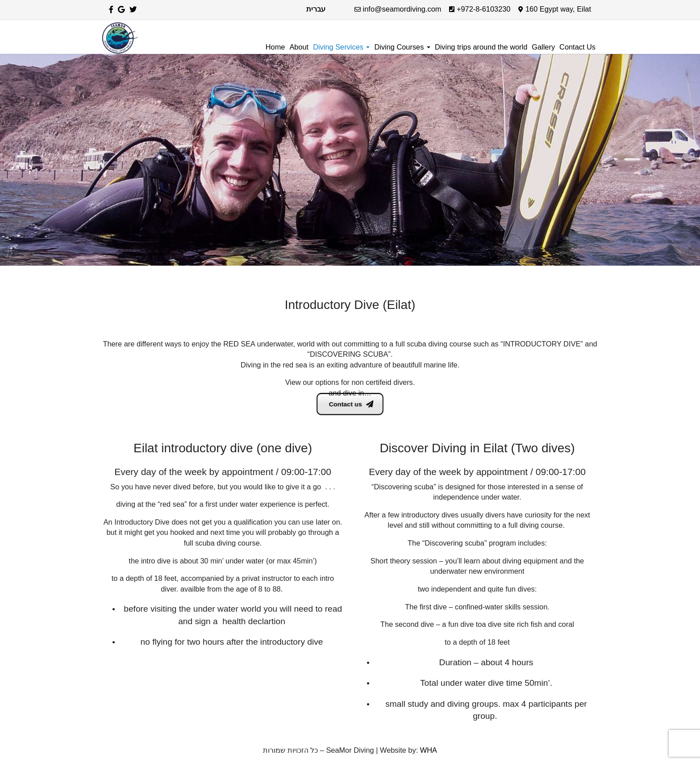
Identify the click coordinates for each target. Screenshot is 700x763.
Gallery (543, 47)
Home (275, 47)
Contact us (351, 404)
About (299, 47)
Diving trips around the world (481, 47)
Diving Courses (402, 47)
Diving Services (341, 47)
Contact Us (577, 47)
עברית (316, 9)
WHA (429, 750)
